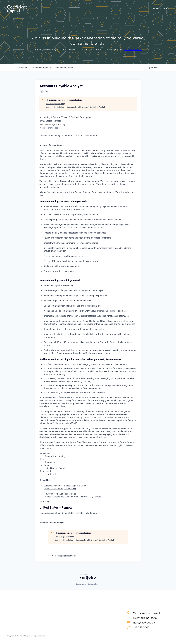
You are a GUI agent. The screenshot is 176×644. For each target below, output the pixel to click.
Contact (165, 8)
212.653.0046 (138, 627)
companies (42, 68)
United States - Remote (55, 468)
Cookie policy (93, 584)
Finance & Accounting (55, 456)
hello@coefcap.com (142, 622)
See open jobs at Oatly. (56, 104)
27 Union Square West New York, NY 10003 (143, 615)
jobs (23, 68)
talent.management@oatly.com (93, 437)
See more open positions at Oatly (62, 556)
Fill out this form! (133, 50)
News (155, 8)
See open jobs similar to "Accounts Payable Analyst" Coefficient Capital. (76, 107)
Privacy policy (81, 584)
